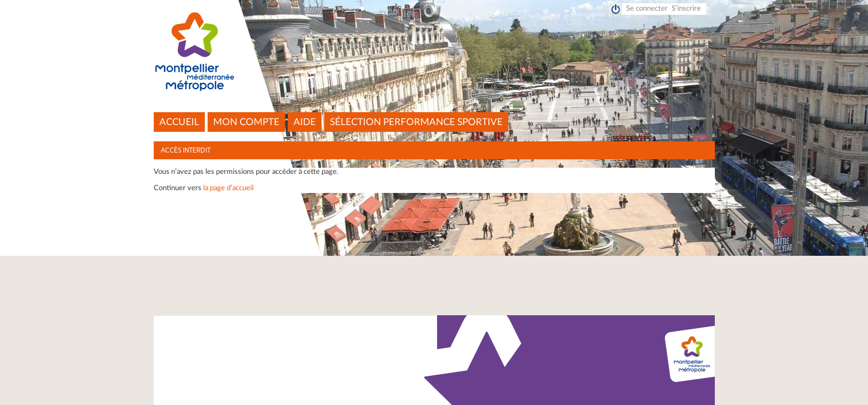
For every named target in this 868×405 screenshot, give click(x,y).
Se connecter (647, 9)
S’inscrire (686, 9)
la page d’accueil (228, 188)
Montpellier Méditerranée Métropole (434, 52)
